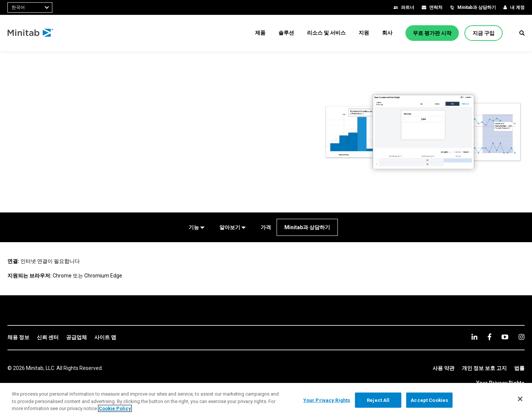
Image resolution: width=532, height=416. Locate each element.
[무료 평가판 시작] (432, 33)
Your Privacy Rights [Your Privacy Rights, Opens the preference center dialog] (327, 400)
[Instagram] (521, 337)
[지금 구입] (484, 33)
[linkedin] (474, 337)
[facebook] (489, 337)
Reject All (378, 400)
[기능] (197, 227)
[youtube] (505, 337)
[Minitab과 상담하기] (307, 227)
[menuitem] (260, 33)
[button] (522, 33)
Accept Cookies (429, 400)
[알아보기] (233, 227)
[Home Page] (31, 33)
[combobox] (30, 7)
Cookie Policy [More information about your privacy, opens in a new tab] (115, 408)
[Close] (520, 399)
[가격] (266, 227)
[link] (18, 338)
